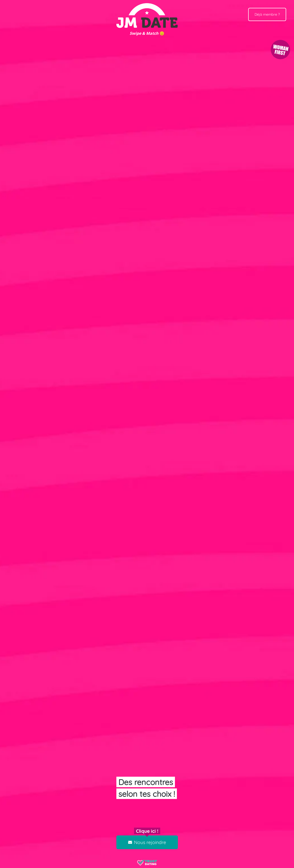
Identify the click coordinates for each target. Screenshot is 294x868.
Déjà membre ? (267, 14)
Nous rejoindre (147, 842)
